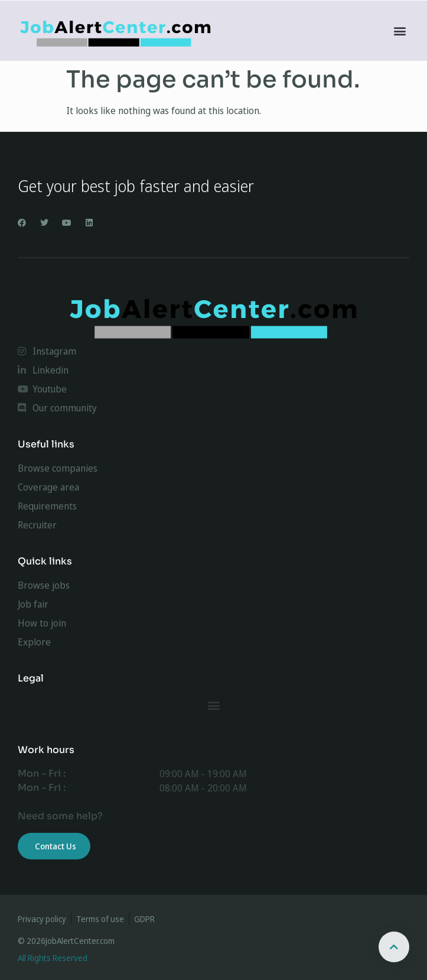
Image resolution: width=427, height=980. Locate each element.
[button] (400, 31)
